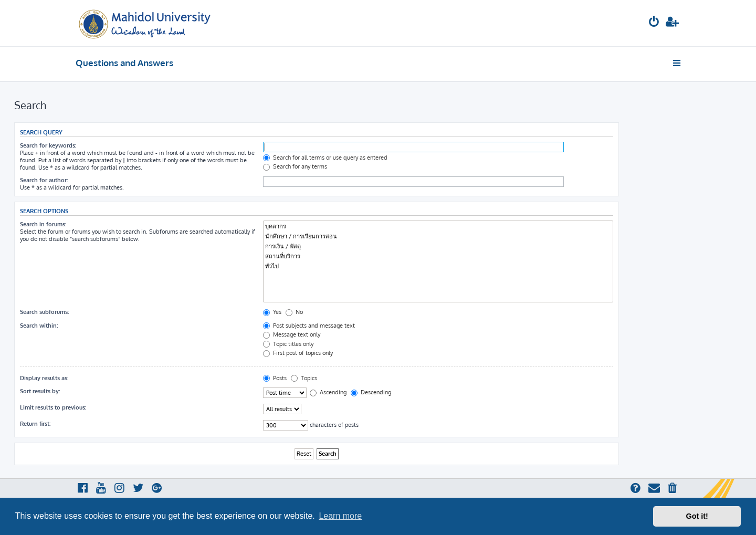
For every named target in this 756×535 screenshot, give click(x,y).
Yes (272, 312)
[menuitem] (654, 23)
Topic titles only (288, 344)
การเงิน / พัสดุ (438, 246)
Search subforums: (44, 312)
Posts (275, 378)
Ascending (328, 392)
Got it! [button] (697, 516)
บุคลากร (438, 227)
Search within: (39, 326)
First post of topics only (298, 353)
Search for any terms (295, 166)
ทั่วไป (438, 266)
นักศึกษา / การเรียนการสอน (438, 237)
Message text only (292, 334)
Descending (371, 392)
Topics (304, 378)
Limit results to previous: (53, 407)
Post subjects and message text (309, 326)
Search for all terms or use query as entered (325, 158)
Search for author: (44, 180)
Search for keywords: (48, 145)
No (294, 312)
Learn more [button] (340, 516)
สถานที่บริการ (438, 256)
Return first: (35, 424)
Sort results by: (40, 391)
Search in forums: (43, 224)
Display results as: (44, 378)
